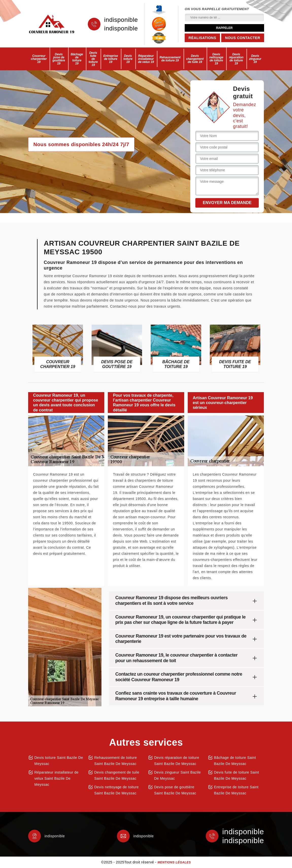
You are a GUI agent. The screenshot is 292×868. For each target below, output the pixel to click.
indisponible (121, 20)
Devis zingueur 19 (255, 59)
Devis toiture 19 (128, 59)
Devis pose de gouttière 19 (59, 59)
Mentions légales (174, 862)
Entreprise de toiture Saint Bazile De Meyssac (236, 790)
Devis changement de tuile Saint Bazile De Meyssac (117, 775)
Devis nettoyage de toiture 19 (216, 59)
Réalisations (202, 38)
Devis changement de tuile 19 (195, 59)
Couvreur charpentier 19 (39, 59)
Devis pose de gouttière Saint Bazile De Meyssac (175, 790)
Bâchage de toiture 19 (77, 59)
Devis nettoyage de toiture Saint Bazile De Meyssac (117, 790)
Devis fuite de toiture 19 (93, 59)
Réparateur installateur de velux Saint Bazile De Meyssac (57, 778)
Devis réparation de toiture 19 (236, 59)
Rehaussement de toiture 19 (170, 59)
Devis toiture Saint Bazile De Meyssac (59, 761)
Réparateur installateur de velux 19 (146, 59)
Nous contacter (243, 38)
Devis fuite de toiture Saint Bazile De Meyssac (237, 775)
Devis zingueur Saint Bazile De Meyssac (178, 775)
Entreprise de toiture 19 (110, 59)
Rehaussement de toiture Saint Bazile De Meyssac (116, 761)
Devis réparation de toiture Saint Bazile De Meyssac (177, 761)
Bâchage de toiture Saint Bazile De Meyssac (235, 761)
